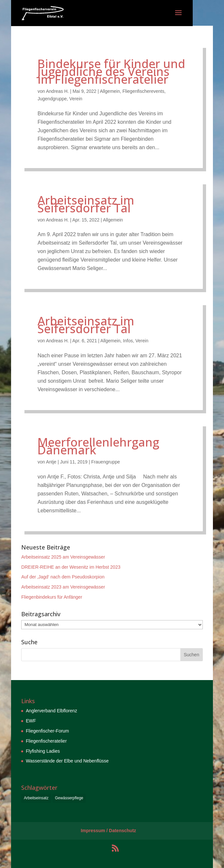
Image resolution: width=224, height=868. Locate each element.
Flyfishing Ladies (43, 751)
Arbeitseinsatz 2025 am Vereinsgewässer (63, 557)
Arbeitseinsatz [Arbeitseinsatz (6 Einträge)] (36, 798)
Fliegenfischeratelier (46, 741)
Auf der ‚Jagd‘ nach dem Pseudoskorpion (63, 577)
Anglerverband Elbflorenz (51, 711)
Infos (128, 341)
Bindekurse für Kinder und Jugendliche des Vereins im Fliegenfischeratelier (111, 71)
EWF (31, 721)
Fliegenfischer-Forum (47, 731)
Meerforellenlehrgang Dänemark (98, 446)
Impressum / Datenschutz (109, 831)
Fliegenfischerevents (143, 91)
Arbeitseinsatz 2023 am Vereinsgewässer (63, 587)
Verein (76, 99)
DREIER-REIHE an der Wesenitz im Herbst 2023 (71, 567)
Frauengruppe (106, 462)
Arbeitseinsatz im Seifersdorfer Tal (86, 204)
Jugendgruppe (52, 99)
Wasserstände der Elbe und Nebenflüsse (67, 761)
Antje (51, 462)
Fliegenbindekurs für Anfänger (52, 597)
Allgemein (110, 91)
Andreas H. (57, 91)
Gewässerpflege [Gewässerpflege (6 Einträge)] (69, 798)
